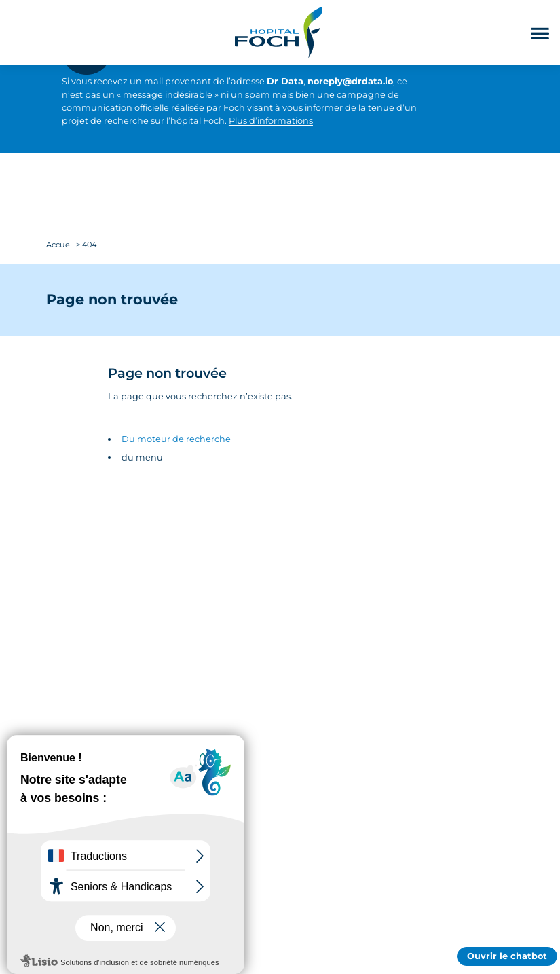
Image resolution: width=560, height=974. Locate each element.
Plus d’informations (271, 121)
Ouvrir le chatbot (507, 956)
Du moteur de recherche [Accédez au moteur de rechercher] (176, 439)
